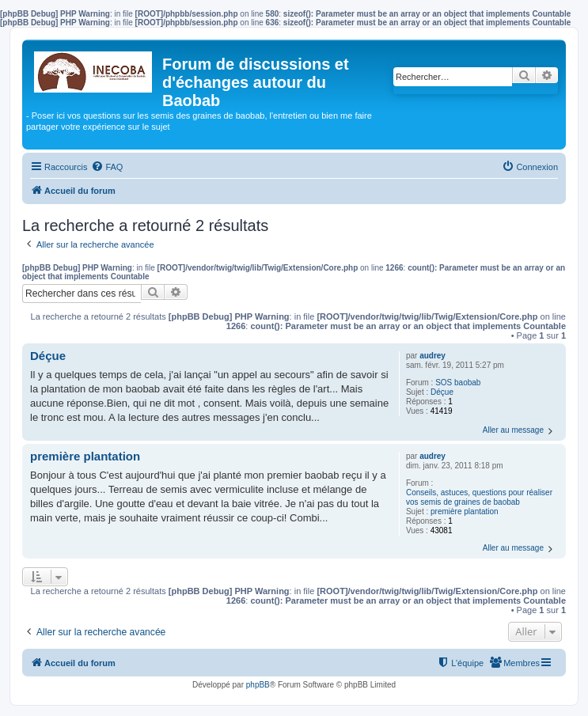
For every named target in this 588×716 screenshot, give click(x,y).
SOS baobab (458, 383)
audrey (432, 356)
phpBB (258, 685)
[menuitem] (107, 167)
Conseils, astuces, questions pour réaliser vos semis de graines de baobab (479, 497)
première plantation (465, 511)
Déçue (442, 392)
